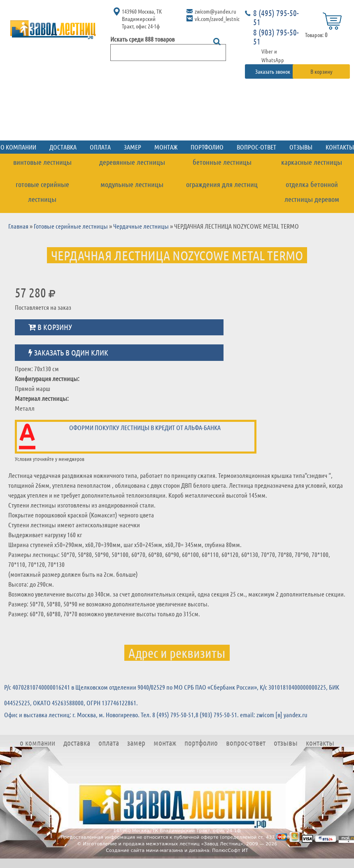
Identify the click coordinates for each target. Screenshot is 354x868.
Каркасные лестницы (312, 162)
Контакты (320, 743)
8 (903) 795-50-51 (276, 37)
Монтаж (166, 147)
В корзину (321, 71)
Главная (18, 226)
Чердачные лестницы (141, 226)
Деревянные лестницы (132, 162)
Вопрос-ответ (256, 147)
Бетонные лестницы (222, 162)
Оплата (100, 147)
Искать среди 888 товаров (142, 39)
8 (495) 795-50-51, (174, 715)
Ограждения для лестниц (222, 184)
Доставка (63, 147)
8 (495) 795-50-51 (276, 17)
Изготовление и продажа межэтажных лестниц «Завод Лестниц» (163, 844)
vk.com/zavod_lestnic (217, 19)
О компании (37, 743)
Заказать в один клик (68, 352)
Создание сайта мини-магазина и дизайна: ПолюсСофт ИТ (177, 850)
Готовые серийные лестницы (42, 192)
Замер (133, 147)
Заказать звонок (273, 71)
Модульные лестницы (132, 184)
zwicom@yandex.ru (215, 11)
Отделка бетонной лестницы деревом (312, 192)
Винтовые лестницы (42, 162)
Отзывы (301, 147)
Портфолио (207, 147)
